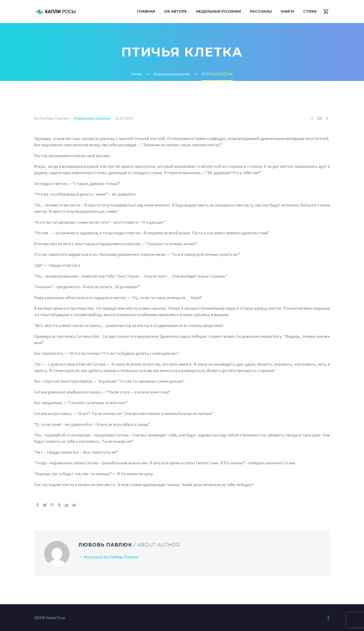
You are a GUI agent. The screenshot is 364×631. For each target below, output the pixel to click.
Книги (287, 11)
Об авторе (175, 11)
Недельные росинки (218, 11)
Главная (146, 11)
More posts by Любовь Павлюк (111, 557)
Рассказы (261, 11)
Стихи (310, 11)
